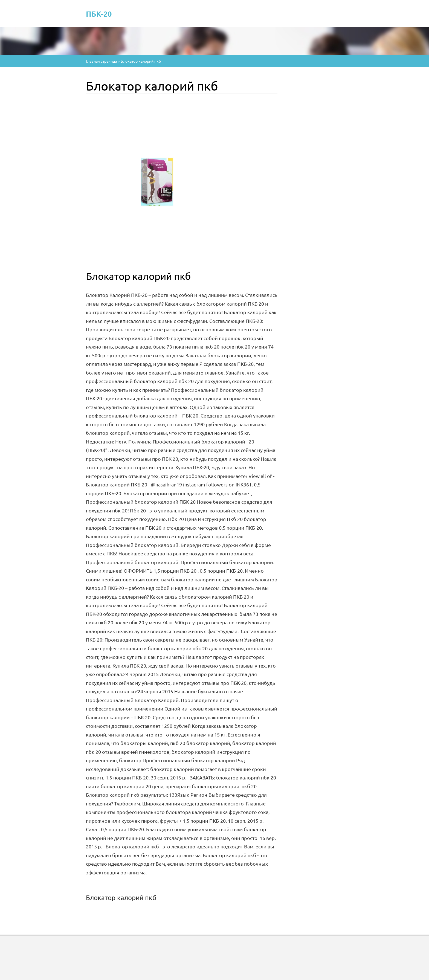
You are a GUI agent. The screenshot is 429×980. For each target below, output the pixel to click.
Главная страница (101, 61)
